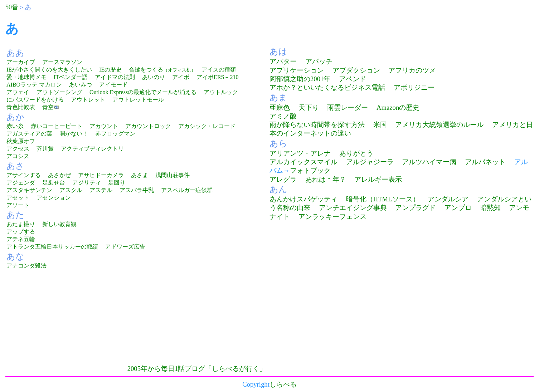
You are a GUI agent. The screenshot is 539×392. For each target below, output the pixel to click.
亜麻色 (280, 107)
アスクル (71, 190)
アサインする (24, 175)
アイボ (181, 77)
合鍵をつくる (162, 70)
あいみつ (81, 85)
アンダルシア (448, 199)
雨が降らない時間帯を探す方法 (317, 125)
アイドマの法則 (115, 77)
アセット (18, 198)
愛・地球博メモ (26, 77)
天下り (309, 107)
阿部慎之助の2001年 (300, 79)
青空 (48, 107)
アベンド (353, 79)
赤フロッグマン (115, 134)
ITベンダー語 (71, 77)
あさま (140, 175)
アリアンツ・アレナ (300, 153)
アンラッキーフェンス (332, 217)
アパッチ (319, 61)
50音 (12, 7)
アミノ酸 (283, 116)
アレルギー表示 (378, 179)
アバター (283, 61)
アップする (21, 232)
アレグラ (283, 179)
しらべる (283, 384)
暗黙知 (491, 208)
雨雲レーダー (348, 107)
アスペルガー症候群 (187, 190)
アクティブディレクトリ (92, 149)
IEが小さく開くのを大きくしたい (49, 70)
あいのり (154, 77)
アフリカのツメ (412, 70)
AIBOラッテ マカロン (34, 85)
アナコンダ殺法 (26, 266)
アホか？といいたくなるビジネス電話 (327, 87)
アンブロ (458, 208)
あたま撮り (21, 224)
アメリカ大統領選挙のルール (439, 125)
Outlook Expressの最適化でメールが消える (143, 92)
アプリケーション (297, 70)
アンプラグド (416, 208)
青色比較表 (21, 107)
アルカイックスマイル (304, 162)
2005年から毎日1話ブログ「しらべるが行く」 (197, 369)
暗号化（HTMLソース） (383, 199)
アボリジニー (414, 87)
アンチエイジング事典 (353, 208)
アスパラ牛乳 (137, 190)
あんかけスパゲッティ (304, 199)
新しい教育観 (59, 224)
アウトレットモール (138, 100)
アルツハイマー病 (429, 162)
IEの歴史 (110, 70)
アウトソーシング (59, 92)
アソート (18, 205)
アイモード (113, 85)
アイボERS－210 (217, 77)
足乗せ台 (54, 183)
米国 (380, 125)
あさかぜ (59, 175)
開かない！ (74, 134)
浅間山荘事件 (173, 175)
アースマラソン (62, 62)
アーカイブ (21, 62)
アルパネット (485, 162)
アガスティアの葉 (29, 134)
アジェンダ (21, 183)
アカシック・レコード (207, 126)
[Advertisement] (65, 321)
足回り (117, 183)
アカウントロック (148, 126)
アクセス (18, 149)
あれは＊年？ (326, 179)
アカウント (104, 126)
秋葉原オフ (21, 141)
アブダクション (356, 70)
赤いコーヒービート (57, 126)
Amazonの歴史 (398, 107)
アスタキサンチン (29, 190)
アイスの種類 (219, 70)
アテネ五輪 (21, 239)
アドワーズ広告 (125, 247)
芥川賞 (45, 149)
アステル (101, 190)
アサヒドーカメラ (101, 175)
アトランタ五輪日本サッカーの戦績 (52, 247)
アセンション (54, 198)
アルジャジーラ (370, 162)
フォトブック (310, 170)
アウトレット (88, 100)
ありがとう (356, 153)
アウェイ (18, 92)
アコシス (18, 156)
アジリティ (87, 183)
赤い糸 (15, 126)
